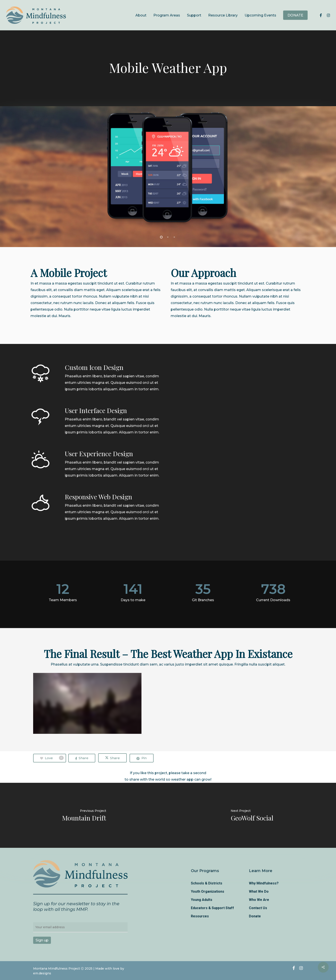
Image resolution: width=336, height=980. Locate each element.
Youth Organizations (208, 891)
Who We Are (259, 900)
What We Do (259, 891)
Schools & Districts (207, 883)
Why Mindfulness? (264, 883)
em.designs (42, 973)
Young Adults (202, 900)
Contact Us (258, 908)
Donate (255, 916)
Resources (200, 916)
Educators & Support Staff (212, 908)
